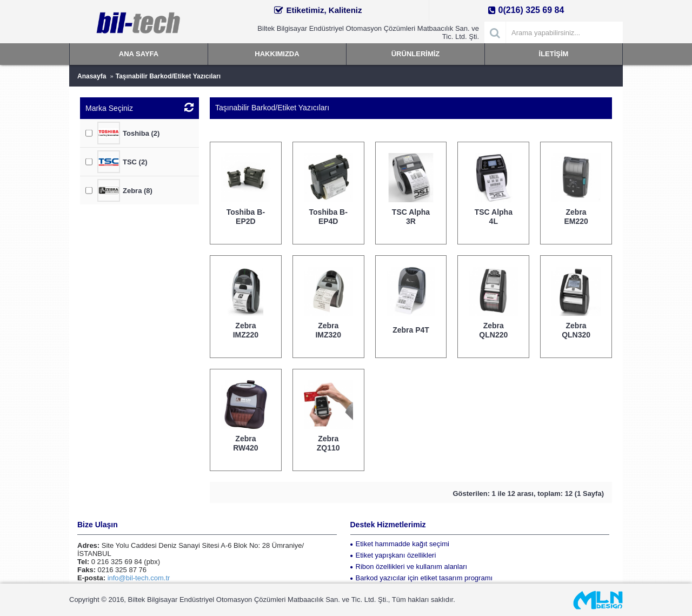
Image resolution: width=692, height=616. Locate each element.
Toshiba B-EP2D (246, 217)
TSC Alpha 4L (494, 217)
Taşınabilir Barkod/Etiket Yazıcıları (168, 76)
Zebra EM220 (576, 217)
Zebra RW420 (245, 443)
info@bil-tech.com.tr (139, 578)
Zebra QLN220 (493, 330)
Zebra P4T (411, 330)
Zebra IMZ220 (246, 330)
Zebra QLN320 (576, 330)
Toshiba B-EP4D (328, 217)
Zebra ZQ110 (328, 443)
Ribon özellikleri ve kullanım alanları (409, 567)
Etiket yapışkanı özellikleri (393, 555)
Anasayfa (92, 76)
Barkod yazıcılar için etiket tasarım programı (422, 578)
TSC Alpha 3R (411, 217)
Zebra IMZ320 (328, 330)
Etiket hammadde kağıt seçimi (400, 544)
